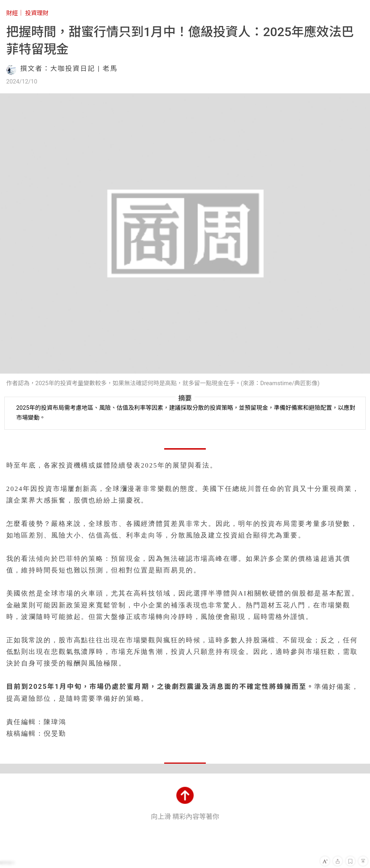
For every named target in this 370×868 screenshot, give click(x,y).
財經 (12, 13)
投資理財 (37, 13)
